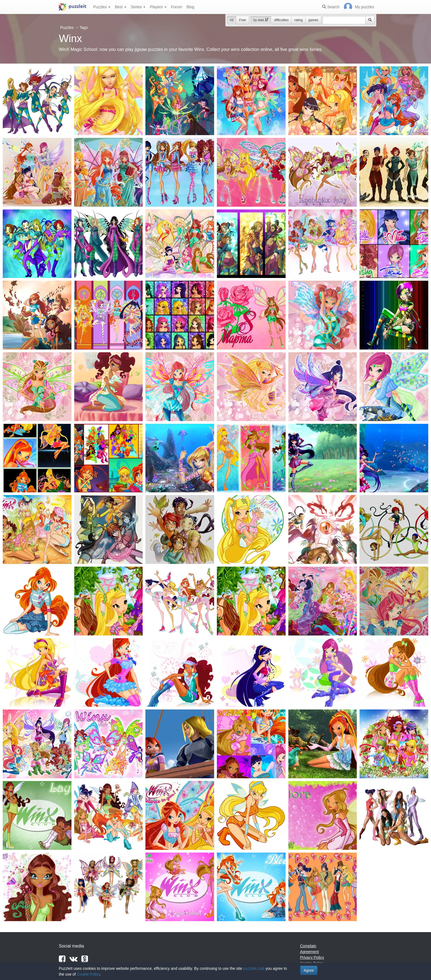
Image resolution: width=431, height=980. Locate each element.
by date (261, 20)
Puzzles (102, 7)
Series (138, 7)
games (313, 20)
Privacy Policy (312, 957)
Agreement (310, 952)
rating (299, 20)
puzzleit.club (254, 968)
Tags (84, 28)
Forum (176, 7)
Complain (308, 946)
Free (243, 20)
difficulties (281, 20)
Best (121, 7)
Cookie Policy (88, 974)
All (232, 20)
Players (158, 7)
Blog (190, 7)
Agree (309, 970)
